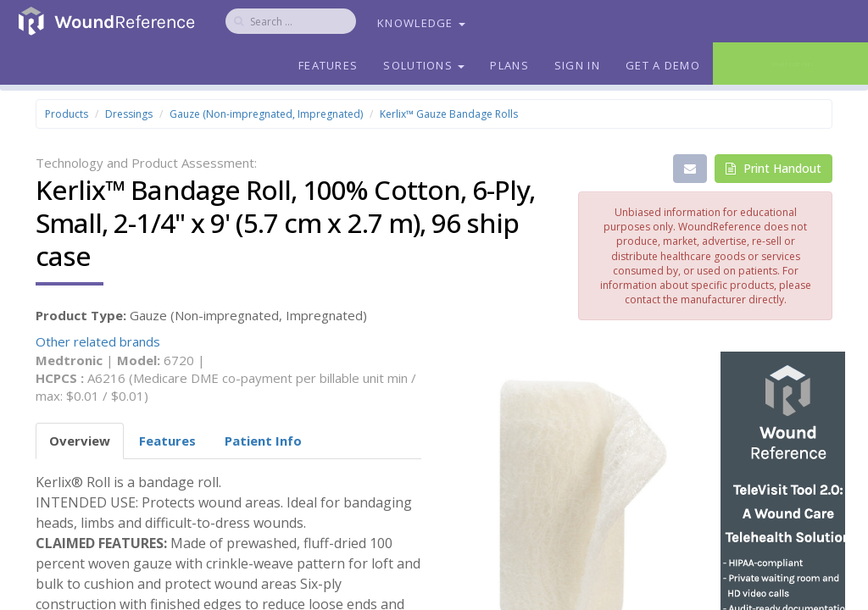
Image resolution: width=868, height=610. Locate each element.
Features (328, 65)
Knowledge (421, 23)
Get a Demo (663, 65)
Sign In (577, 65)
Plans (509, 65)
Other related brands (98, 341)
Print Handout (773, 168)
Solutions (424, 65)
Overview (80, 441)
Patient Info (263, 441)
